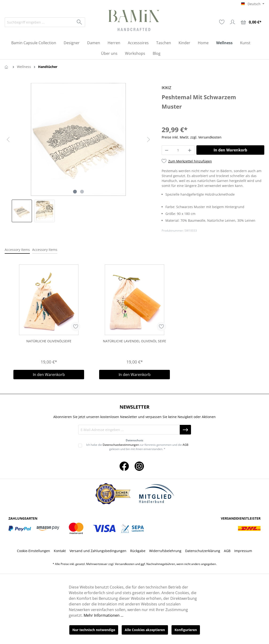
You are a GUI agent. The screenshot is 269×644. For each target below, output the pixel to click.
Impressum (243, 551)
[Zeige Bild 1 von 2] (75, 192)
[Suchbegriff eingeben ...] (39, 22)
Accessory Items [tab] (17, 250)
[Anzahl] (178, 150)
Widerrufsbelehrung (165, 551)
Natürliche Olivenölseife (49, 341)
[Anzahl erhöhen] (190, 150)
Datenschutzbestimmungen (121, 445)
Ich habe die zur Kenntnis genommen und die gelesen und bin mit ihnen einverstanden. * (137, 447)
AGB (185, 445)
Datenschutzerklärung (203, 551)
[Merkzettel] (222, 22)
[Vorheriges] (8, 140)
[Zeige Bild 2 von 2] (82, 192)
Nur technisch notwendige (94, 630)
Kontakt (60, 551)
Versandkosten (125, 564)
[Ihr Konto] (233, 22)
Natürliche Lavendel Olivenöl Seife (134, 341)
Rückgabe (138, 551)
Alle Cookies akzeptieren (145, 630)
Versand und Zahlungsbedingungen (98, 551)
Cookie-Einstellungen (33, 551)
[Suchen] (80, 22)
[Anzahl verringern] (167, 150)
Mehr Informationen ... (103, 615)
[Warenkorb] (251, 22)
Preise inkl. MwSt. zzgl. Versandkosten (192, 137)
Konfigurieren (186, 630)
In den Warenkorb (230, 150)
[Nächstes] (148, 140)
